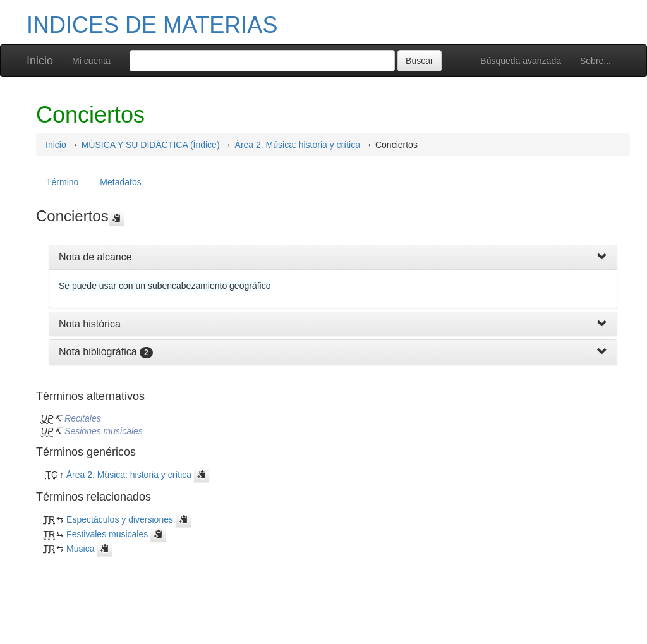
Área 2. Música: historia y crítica (298, 145)
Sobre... (596, 61)
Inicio (40, 61)
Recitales (83, 418)
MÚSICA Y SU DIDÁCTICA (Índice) (151, 145)
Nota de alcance (95, 257)
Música (80, 549)
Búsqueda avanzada (521, 61)
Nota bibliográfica (98, 352)
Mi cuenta (91, 61)
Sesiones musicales (104, 431)
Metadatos (120, 182)
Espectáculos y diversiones (120, 519)
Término (62, 182)
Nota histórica (90, 324)
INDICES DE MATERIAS (152, 25)
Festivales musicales (107, 534)
